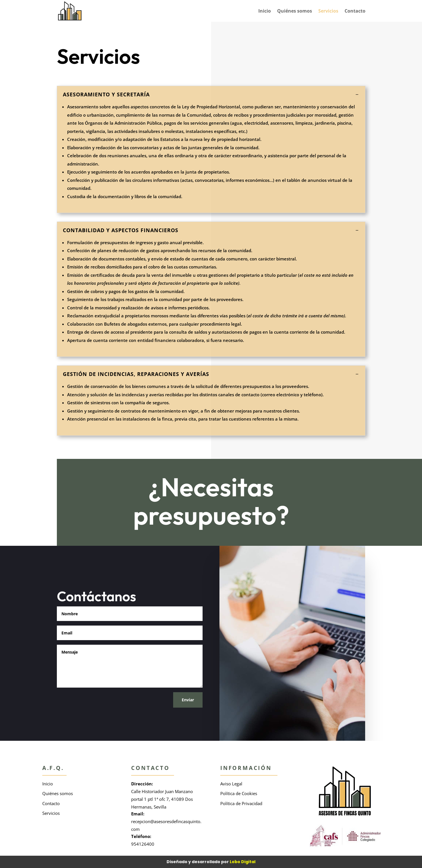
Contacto (355, 11)
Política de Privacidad (241, 803)
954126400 (143, 844)
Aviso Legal (231, 784)
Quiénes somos (295, 11)
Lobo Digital (243, 862)
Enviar (188, 700)
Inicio (265, 11)
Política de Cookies (239, 793)
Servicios (328, 11)
